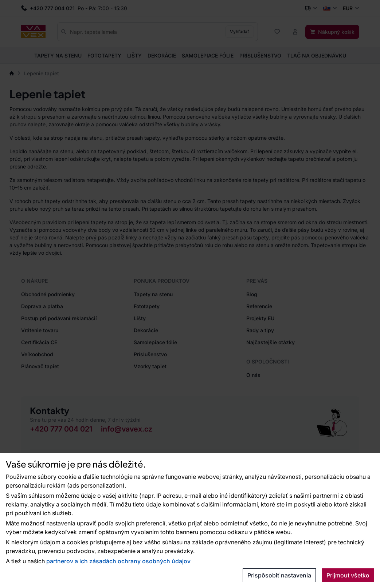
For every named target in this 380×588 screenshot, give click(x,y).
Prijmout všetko (348, 575)
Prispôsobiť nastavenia (279, 575)
